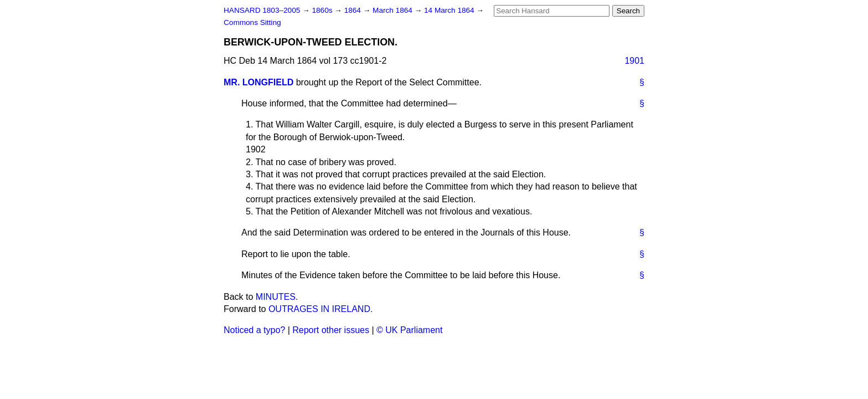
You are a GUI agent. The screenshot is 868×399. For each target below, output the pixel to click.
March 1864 (394, 10)
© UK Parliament (409, 330)
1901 (634, 61)
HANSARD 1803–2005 (262, 10)
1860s (323, 10)
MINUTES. (277, 297)
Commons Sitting (252, 22)
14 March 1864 (450, 10)
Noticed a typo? (254, 330)
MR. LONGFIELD (259, 82)
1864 (354, 10)
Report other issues (331, 330)
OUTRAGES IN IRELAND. (321, 309)
